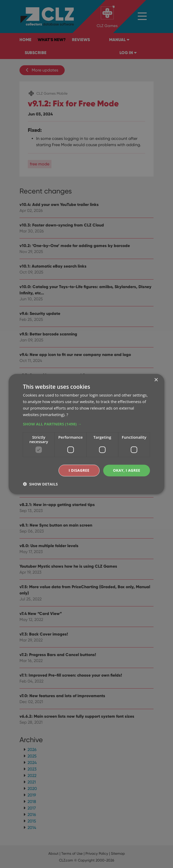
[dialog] (86, 434)
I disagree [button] (79, 470)
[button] (86, 424)
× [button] (156, 380)
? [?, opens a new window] (67, 414)
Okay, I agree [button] (127, 470)
